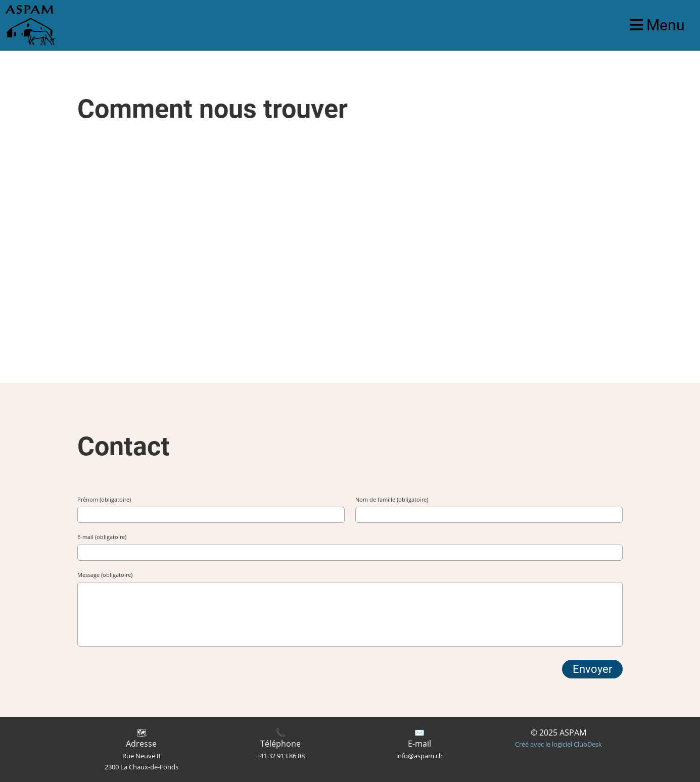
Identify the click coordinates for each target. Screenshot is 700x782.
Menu (657, 25)
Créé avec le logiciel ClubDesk (558, 744)
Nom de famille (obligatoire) (392, 499)
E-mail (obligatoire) (102, 537)
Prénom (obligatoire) (104, 499)
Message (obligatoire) (105, 575)
